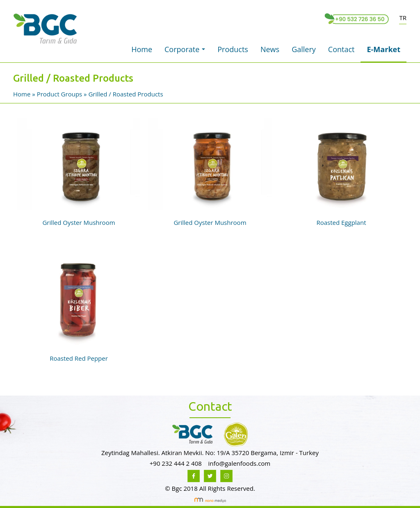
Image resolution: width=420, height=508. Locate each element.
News (270, 49)
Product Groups (60, 94)
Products (233, 49)
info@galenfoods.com (239, 463)
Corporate (187, 52)
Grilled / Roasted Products (126, 94)
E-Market (383, 49)
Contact (341, 49)
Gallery (304, 49)
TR (403, 18)
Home (142, 49)
